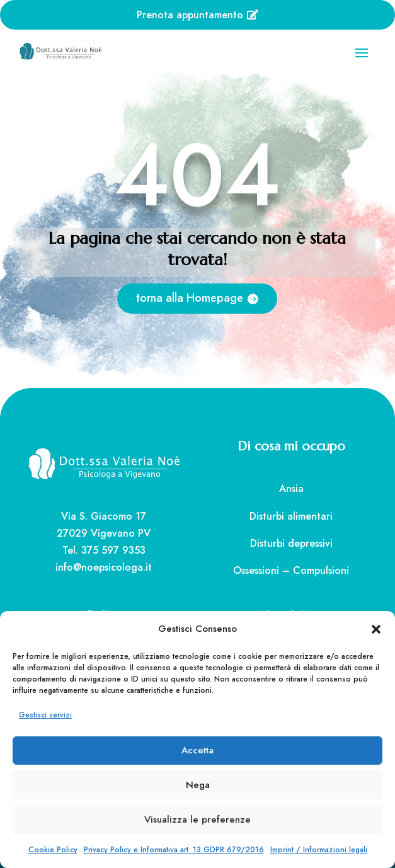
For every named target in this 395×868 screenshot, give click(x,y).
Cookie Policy (53, 850)
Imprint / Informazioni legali (319, 850)
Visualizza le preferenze (197, 819)
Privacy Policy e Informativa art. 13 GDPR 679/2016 (174, 850)
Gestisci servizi (45, 715)
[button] (376, 629)
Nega (198, 785)
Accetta (197, 750)
